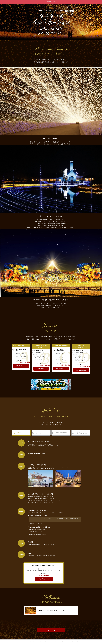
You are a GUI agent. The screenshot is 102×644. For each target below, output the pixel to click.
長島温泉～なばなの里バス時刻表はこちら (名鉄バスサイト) (50, 499)
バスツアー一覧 (51, 631)
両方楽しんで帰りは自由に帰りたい (81, 433)
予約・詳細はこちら (21, 366)
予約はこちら (41, 369)
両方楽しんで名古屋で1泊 (62, 433)
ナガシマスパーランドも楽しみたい (42, 433)
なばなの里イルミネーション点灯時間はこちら (47, 503)
